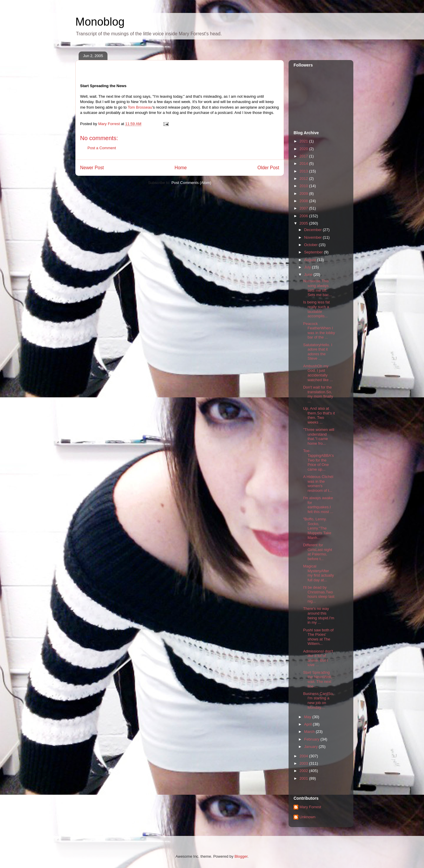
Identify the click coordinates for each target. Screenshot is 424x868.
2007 (304, 208)
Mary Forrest (310, 807)
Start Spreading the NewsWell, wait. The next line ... (317, 679)
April (309, 724)
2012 (304, 179)
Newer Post (92, 168)
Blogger (241, 856)
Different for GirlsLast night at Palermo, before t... (317, 552)
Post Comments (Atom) (191, 183)
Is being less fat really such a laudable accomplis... (316, 309)
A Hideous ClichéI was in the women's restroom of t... (318, 484)
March (310, 732)
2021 (304, 141)
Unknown (307, 817)
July (308, 267)
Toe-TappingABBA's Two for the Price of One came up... (318, 460)
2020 (304, 149)
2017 (304, 156)
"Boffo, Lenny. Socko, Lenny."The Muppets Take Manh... (317, 528)
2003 (304, 763)
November (314, 237)
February (312, 739)
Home (181, 168)
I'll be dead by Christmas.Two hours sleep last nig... (319, 594)
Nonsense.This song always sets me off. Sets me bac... (317, 288)
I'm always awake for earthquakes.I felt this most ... (318, 505)
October (312, 245)
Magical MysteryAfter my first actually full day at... (318, 573)
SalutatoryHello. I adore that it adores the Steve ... (318, 352)
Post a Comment (102, 148)
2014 (304, 164)
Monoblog (100, 22)
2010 (304, 186)
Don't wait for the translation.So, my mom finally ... (318, 394)
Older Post (268, 168)
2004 (304, 756)
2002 (304, 771)
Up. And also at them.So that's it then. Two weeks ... (319, 415)
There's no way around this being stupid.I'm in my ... (319, 615)
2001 (304, 778)
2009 (304, 194)
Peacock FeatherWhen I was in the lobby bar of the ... (319, 331)
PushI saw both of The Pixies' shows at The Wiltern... (318, 637)
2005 (304, 223)
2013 (304, 171)
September (314, 252)
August (311, 260)
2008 (304, 201)
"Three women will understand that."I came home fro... (319, 437)
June (309, 274)
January (312, 747)
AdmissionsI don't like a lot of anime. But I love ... (318, 658)
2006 (304, 216)
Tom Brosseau (140, 107)
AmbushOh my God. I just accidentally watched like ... (318, 373)
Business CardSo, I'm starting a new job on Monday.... (318, 701)
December (314, 230)
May (308, 717)
